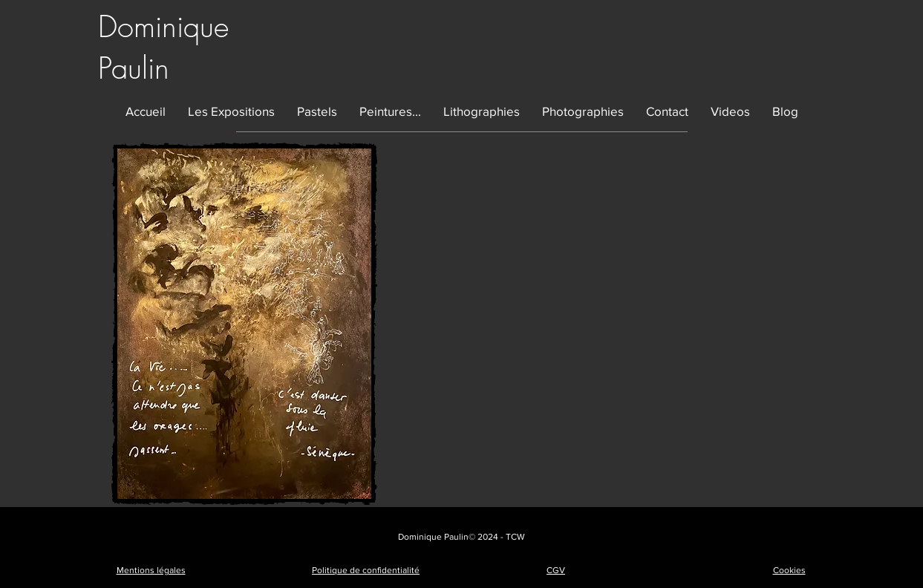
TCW (515, 537)
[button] (231, 111)
